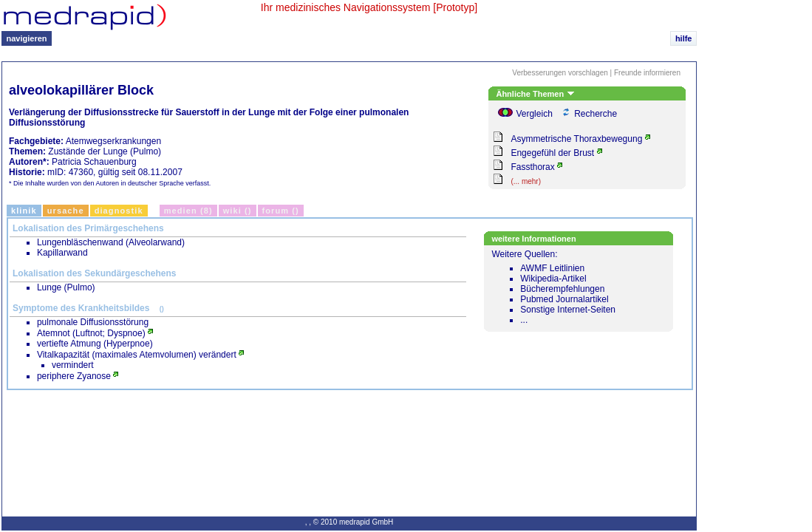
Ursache (66, 211)
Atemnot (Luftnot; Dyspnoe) (91, 333)
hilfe (684, 38)
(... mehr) (526, 181)
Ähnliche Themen (535, 94)
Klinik (24, 211)
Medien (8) (188, 211)
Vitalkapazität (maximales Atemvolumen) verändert (137, 355)
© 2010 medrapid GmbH (354, 522)
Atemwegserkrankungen (113, 141)
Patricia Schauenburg (94, 162)
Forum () (281, 211)
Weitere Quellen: (580, 287)
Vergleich (534, 114)
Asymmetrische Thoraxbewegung (576, 139)
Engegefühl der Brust (552, 153)
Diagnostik (119, 211)
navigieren (27, 38)
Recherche (596, 114)
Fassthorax (532, 167)
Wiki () (238, 211)
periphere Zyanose (74, 376)
